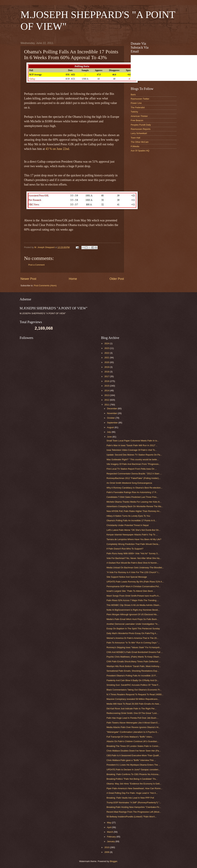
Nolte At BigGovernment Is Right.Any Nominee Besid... (133, 610)
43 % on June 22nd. (58, 149)
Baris (133, 95)
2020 (107, 362)
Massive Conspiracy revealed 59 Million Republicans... (133, 699)
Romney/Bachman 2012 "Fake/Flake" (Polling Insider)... (133, 478)
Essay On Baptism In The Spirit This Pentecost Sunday (133, 629)
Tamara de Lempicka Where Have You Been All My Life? (134, 539)
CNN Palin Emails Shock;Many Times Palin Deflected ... (134, 661)
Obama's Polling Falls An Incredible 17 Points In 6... (131, 520)
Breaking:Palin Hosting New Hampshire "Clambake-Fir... (134, 807)
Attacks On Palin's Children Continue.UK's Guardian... (133, 741)
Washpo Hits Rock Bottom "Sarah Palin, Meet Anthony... (134, 666)
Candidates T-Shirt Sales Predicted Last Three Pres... (132, 497)
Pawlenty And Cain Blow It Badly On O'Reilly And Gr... (133, 680)
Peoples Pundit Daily (141, 125)
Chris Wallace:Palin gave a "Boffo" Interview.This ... (131, 760)
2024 (107, 343)
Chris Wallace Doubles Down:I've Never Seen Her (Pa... (134, 751)
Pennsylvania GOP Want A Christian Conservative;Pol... (133, 586)
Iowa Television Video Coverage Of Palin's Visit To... (132, 450)
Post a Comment (36, 265)
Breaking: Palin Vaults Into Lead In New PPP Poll (130, 798)
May (109, 823)
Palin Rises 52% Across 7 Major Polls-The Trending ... (133, 600)
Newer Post (28, 279)
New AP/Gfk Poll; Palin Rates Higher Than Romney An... (134, 511)
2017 (107, 376)
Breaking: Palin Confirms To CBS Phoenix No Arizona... (133, 774)
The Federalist (138, 107)
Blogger (114, 861)
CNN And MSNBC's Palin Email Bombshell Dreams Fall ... (135, 652)
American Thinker (139, 116)
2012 (107, 400)
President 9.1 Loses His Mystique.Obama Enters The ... (133, 765)
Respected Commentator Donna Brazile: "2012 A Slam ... (134, 474)
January (111, 841)
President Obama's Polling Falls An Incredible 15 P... (132, 676)
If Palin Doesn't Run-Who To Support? (125, 549)
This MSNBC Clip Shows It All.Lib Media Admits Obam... (134, 605)
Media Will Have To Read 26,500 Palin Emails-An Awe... (134, 704)
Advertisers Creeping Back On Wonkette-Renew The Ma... (135, 506)
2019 (107, 367)
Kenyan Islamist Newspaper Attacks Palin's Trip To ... (132, 535)
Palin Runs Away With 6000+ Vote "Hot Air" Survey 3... (133, 553)
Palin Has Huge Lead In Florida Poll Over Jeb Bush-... (133, 718)
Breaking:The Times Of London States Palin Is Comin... (133, 746)
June (110, 437)
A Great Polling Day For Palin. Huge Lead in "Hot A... (132, 793)
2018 (107, 372)
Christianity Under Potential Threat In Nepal (127, 525)
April (109, 827)
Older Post (117, 279)
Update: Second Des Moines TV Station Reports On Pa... (134, 455)
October (111, 418)
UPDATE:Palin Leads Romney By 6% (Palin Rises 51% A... (135, 582)
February (112, 837)
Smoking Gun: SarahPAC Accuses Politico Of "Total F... (133, 685)
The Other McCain (140, 142)
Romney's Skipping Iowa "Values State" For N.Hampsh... (134, 647)
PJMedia (135, 146)
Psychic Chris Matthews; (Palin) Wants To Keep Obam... (134, 657)
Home (73, 279)
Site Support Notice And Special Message (127, 577)
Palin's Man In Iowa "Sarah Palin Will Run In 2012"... (132, 445)
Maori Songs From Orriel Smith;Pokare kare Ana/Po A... (133, 596)
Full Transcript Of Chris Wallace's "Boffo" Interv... (130, 737)
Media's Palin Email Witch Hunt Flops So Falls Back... (132, 619)
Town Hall (135, 138)
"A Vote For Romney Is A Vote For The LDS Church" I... (133, 572)
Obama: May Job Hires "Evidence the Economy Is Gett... (134, 784)
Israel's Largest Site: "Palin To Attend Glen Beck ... (131, 591)
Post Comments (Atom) (45, 286)
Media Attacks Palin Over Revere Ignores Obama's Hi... (133, 727)
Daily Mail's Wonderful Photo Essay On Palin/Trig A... (132, 633)
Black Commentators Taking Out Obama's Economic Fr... (134, 690)
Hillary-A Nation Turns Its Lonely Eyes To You (128, 516)
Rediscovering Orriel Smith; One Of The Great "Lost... (132, 713)
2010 (107, 847)
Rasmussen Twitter (140, 99)
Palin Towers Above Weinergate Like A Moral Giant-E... (133, 723)
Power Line (136, 103)
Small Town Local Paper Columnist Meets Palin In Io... (133, 441)
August (111, 427)
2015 (107, 386)
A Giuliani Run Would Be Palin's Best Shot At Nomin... (133, 563)
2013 (107, 395)
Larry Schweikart (139, 133)
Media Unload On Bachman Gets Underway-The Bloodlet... (135, 568)
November (112, 413)
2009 (107, 852)
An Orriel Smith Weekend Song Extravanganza (129, 483)
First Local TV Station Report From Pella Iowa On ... (132, 469)
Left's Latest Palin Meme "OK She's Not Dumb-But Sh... (133, 530)
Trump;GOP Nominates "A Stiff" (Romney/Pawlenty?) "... (134, 803)
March (110, 832)
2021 (107, 358)
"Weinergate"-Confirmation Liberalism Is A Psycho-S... (133, 732)
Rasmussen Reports (141, 129)
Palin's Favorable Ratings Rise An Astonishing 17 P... (132, 492)
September (113, 423)
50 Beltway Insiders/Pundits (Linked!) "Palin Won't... (131, 817)
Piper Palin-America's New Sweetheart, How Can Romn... (134, 788)
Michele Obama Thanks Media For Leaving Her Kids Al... (134, 502)
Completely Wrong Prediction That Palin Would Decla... (133, 544)
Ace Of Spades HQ (140, 151)
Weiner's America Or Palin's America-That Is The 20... (132, 638)
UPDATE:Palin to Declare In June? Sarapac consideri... (133, 770)
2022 (107, 353)
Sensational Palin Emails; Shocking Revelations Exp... (133, 671)
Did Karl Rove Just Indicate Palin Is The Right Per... (131, 709)
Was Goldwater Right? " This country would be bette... (133, 459)
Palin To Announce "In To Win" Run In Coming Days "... (133, 643)
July (109, 432)
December (112, 409)
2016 (107, 381)
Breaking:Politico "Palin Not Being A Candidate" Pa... (132, 779)
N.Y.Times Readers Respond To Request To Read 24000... (135, 694)
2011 (107, 405)
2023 (107, 348)
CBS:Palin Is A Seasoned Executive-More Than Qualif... (133, 755)
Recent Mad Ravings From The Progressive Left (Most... (134, 812)
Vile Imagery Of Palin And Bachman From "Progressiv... (133, 464)
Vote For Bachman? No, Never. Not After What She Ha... (134, 558)
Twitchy (134, 112)
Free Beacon (137, 120)
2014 (107, 391)
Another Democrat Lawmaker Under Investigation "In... (133, 624)
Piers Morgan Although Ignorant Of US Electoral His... (132, 614)
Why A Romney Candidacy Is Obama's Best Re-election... (134, 488)
